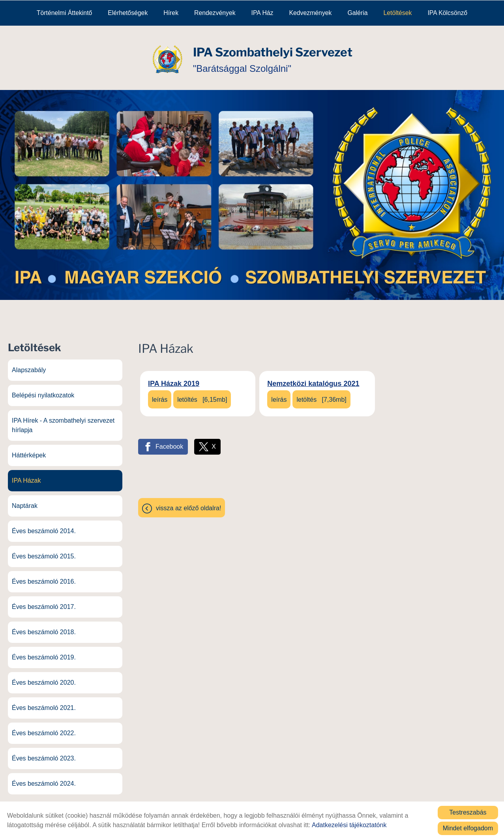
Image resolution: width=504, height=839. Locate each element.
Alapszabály (29, 366)
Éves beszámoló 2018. (44, 628)
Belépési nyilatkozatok (43, 391)
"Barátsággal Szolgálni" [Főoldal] (273, 55)
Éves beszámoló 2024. (44, 779)
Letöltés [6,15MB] (202, 395)
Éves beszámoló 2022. (44, 729)
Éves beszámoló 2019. (44, 653)
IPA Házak (26, 476)
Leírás (160, 395)
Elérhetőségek (128, 12)
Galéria (358, 12)
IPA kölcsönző (447, 12)
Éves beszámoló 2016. (44, 577)
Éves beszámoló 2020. (44, 678)
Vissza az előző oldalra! (188, 504)
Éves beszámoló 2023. (44, 754)
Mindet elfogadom (468, 828)
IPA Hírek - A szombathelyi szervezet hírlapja (63, 421)
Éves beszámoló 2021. (44, 703)
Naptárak (25, 501)
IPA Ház (262, 12)
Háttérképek (29, 451)
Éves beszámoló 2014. (44, 527)
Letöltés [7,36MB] (321, 395)
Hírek (171, 12)
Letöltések (397, 12)
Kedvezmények (310, 12)
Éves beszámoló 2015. (44, 552)
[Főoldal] (167, 55)
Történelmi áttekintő (64, 12)
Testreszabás (468, 812)
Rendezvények (215, 12)
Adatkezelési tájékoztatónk (349, 825)
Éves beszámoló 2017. (44, 602)
